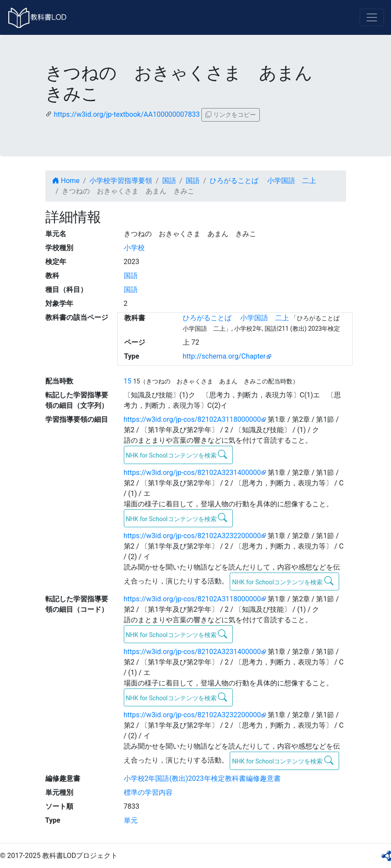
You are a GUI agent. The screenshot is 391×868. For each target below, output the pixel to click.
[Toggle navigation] (372, 17)
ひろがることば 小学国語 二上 (263, 181)
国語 (169, 181)
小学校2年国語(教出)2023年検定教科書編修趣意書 (202, 778)
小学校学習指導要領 (121, 181)
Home (66, 181)
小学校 (134, 248)
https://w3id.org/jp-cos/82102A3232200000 (192, 536)
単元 (131, 820)
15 (128, 381)
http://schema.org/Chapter (224, 356)
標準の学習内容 (148, 792)
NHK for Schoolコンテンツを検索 (177, 454)
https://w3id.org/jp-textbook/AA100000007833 (127, 114)
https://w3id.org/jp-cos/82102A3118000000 (192, 419)
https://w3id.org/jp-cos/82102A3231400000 (192, 473)
